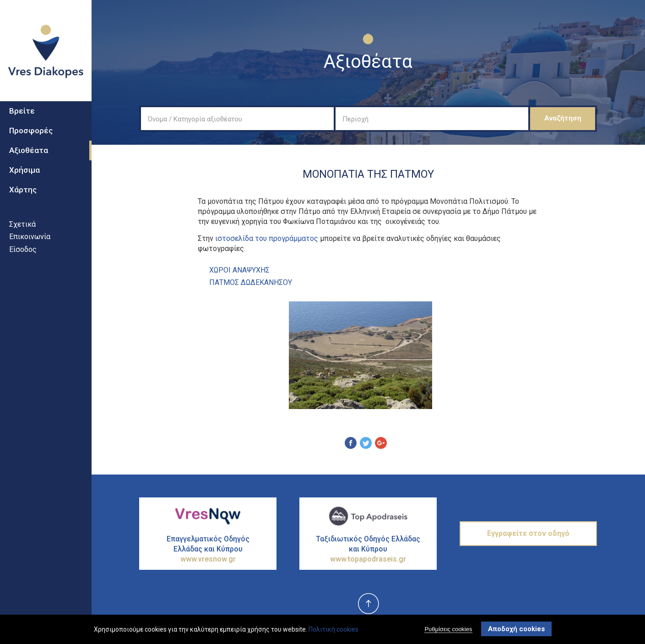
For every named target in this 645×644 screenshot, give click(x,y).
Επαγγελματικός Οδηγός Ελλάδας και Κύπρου (208, 549)
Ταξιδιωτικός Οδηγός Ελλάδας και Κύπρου (368, 549)
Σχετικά (22, 228)
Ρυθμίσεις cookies (448, 629)
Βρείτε (22, 115)
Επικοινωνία (30, 241)
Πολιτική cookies (333, 629)
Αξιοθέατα (29, 154)
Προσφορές (31, 135)
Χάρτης (23, 193)
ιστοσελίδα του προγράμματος (267, 238)
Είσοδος (23, 253)
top (368, 604)
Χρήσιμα (24, 174)
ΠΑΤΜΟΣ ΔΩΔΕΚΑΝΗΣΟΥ (251, 282)
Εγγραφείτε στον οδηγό (528, 533)
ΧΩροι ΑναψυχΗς (239, 270)
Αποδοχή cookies (516, 629)
